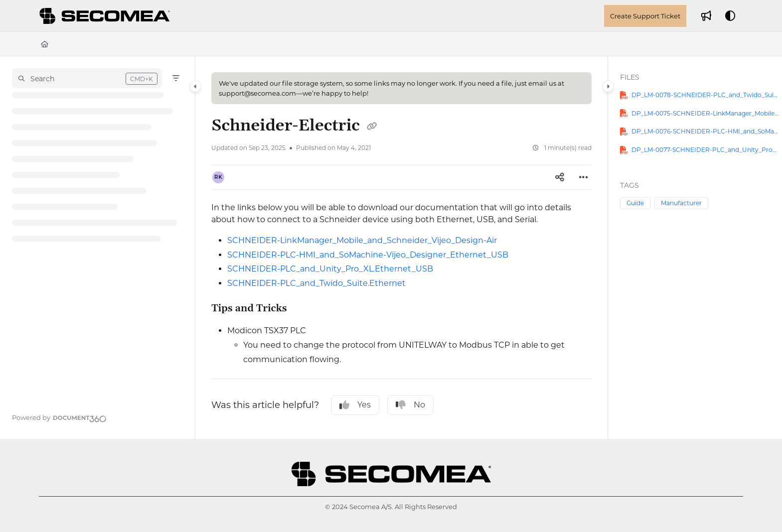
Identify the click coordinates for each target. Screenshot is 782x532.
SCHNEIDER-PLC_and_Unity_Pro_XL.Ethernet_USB (330, 269)
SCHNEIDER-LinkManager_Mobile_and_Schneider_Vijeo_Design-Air (362, 240)
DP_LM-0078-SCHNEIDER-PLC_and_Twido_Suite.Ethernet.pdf (705, 95)
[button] (87, 78)
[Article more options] (584, 177)
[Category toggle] (195, 86)
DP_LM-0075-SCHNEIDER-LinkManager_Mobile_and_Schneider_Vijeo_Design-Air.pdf (705, 113)
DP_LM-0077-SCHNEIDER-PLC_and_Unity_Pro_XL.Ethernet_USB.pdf (705, 150)
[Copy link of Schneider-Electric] (372, 127)
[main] (401, 248)
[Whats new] (706, 16)
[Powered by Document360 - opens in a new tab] (59, 417)
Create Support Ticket (645, 16)
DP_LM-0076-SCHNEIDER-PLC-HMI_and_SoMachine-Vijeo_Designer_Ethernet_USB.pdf (705, 131)
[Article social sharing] (560, 177)
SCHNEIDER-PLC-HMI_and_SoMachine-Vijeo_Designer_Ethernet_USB (368, 255)
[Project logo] (106, 16)
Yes (355, 405)
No (410, 405)
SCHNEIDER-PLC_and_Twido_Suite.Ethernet (316, 283)
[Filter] (176, 78)
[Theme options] (730, 16)
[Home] (45, 44)
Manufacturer (681, 203)
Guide (635, 203)
